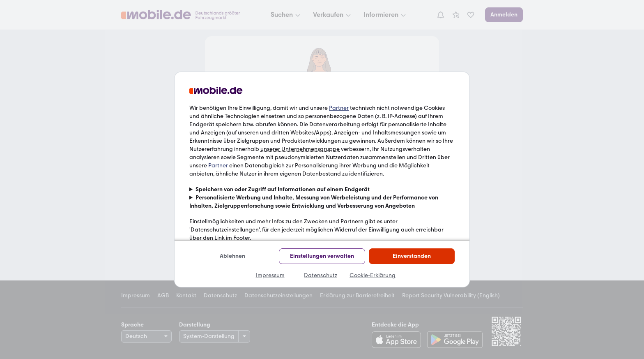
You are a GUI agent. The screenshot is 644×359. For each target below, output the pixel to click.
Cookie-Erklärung (373, 275)
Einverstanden (412, 256)
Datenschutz (321, 275)
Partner (339, 108)
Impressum (270, 275)
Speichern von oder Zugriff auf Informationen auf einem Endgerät (283, 189)
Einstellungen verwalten (322, 256)
